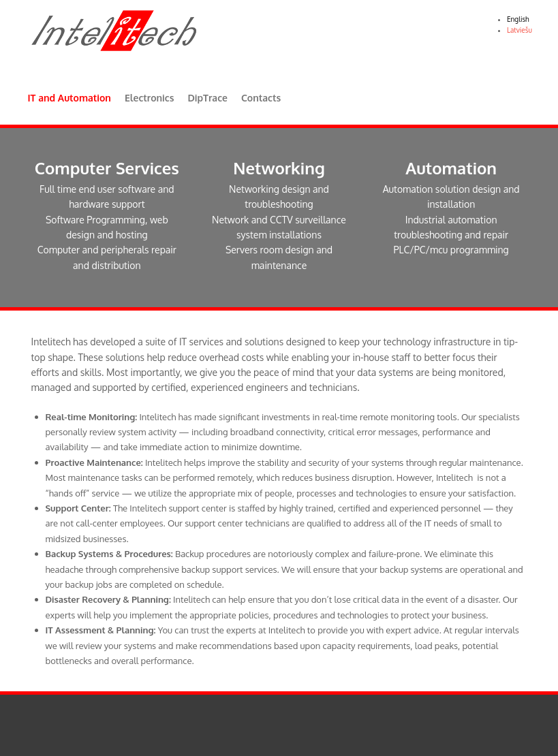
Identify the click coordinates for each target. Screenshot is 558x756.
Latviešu (520, 30)
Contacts (261, 98)
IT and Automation (69, 98)
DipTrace (207, 98)
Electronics (150, 98)
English (518, 19)
